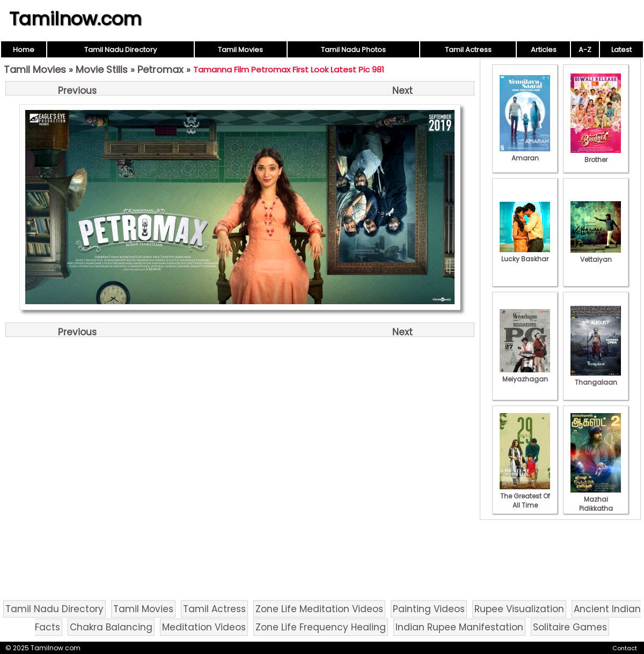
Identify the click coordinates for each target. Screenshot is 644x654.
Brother (596, 155)
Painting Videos (429, 609)
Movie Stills (102, 69)
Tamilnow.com (75, 19)
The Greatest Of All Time (525, 496)
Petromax (160, 69)
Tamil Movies (240, 50)
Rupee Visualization (519, 609)
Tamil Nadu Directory (120, 50)
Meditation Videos (204, 627)
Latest (621, 50)
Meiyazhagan (525, 374)
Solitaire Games (570, 627)
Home (24, 50)
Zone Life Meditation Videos (319, 609)
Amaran (525, 153)
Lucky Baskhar (525, 254)
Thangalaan (596, 378)
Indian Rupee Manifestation (459, 627)
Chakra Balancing (111, 627)
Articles (544, 50)
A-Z (585, 50)
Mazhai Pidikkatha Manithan (596, 504)
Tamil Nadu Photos (353, 50)
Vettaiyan (596, 255)
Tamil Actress (468, 50)
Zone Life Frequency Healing (321, 627)
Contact (625, 648)
